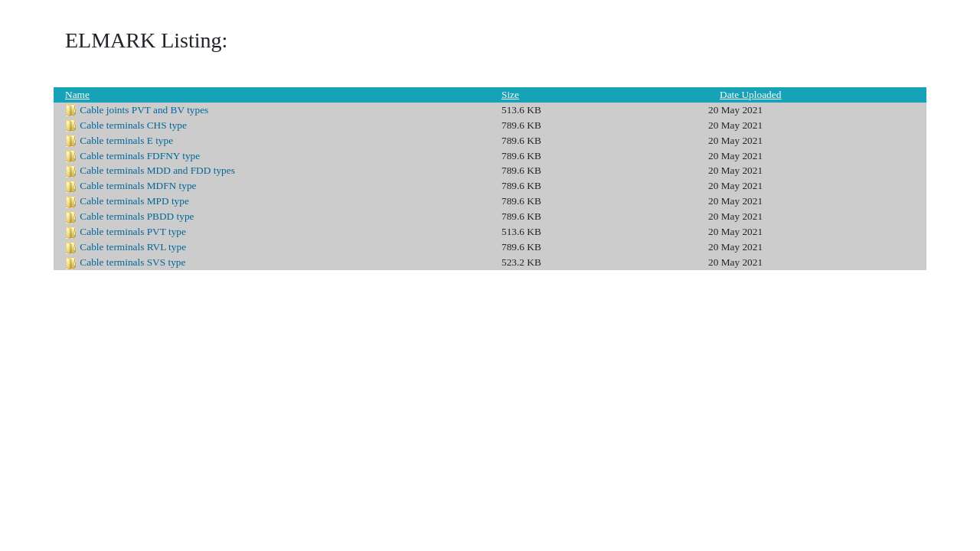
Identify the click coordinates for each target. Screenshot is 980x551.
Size (510, 95)
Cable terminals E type (126, 140)
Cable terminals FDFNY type (140, 156)
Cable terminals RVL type (133, 247)
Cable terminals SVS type (132, 262)
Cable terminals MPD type (134, 201)
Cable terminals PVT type (133, 231)
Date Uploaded (750, 95)
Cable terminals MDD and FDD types (157, 170)
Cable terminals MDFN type (138, 186)
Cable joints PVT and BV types (144, 110)
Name (77, 95)
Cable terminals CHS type (133, 125)
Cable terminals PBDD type (137, 216)
